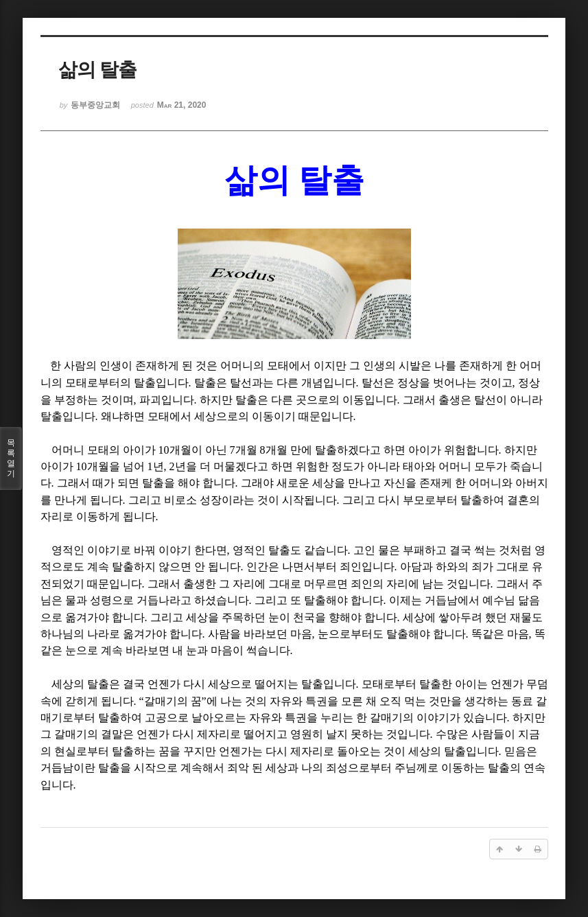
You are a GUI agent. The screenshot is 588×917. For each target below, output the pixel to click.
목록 (11, 458)
